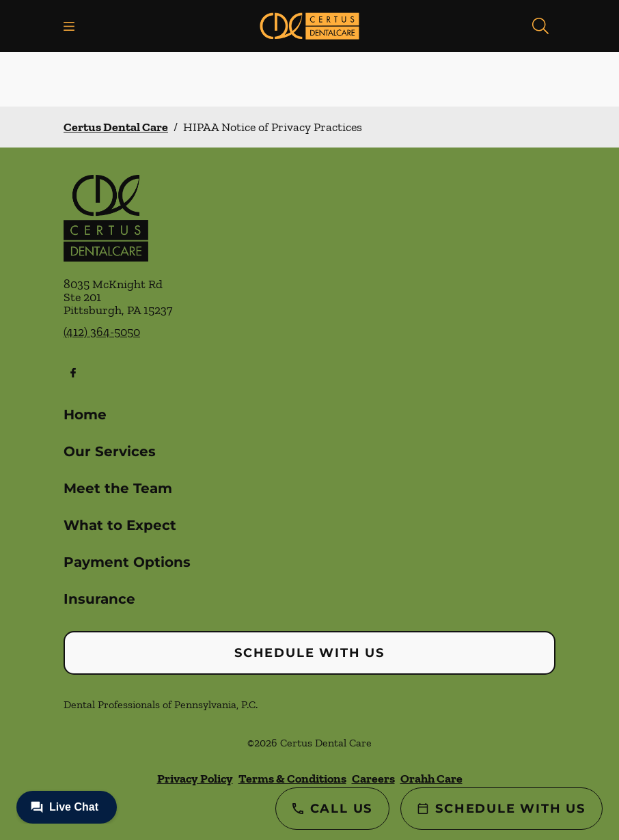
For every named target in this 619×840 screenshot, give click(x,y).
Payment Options (127, 562)
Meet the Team (118, 488)
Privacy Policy (195, 779)
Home (85, 415)
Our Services (110, 451)
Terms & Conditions (292, 779)
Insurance (99, 599)
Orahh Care (431, 779)
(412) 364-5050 (102, 332)
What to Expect (120, 525)
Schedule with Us (309, 653)
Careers (373, 779)
